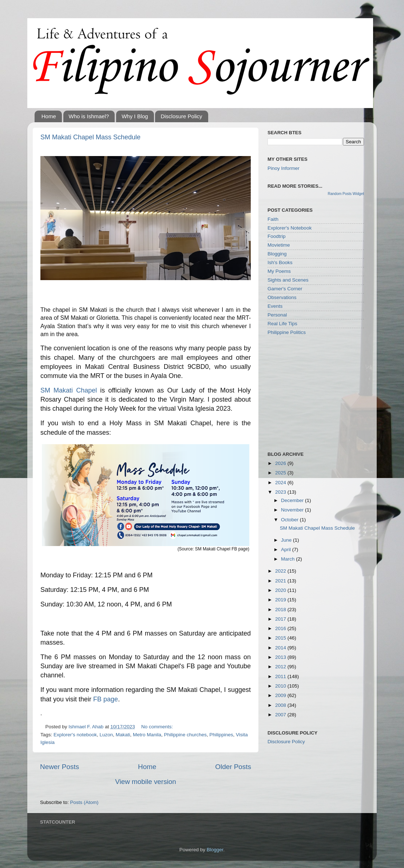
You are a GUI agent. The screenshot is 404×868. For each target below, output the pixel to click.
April (287, 550)
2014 (281, 648)
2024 (281, 483)
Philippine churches (185, 735)
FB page (106, 699)
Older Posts (233, 767)
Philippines (221, 735)
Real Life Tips (282, 324)
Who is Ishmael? (89, 116)
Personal (277, 315)
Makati (123, 735)
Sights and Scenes (288, 280)
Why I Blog (135, 116)
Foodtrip (277, 236)
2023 (281, 492)
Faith (273, 219)
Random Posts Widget (346, 194)
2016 (281, 628)
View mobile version (146, 782)
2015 (281, 638)
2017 (281, 619)
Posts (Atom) (84, 802)
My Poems (279, 271)
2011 (281, 676)
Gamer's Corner (285, 289)
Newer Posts (60, 767)
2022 (281, 571)
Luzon (106, 735)
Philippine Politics (287, 332)
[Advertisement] (322, 393)
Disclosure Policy (181, 116)
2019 (281, 600)
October (290, 520)
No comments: (157, 727)
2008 (281, 705)
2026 (281, 463)
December (293, 500)
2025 (281, 473)
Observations (282, 297)
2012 (281, 667)
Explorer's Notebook (290, 228)
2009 (281, 695)
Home (49, 116)
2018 (281, 610)
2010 (281, 686)
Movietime (279, 245)
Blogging (277, 254)
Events (275, 306)
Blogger (215, 850)
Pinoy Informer (284, 168)
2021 (281, 581)
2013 (281, 657)
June (287, 540)
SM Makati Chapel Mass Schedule (90, 137)
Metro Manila (147, 735)
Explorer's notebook (75, 735)
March (288, 559)
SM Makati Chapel (69, 390)
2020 (281, 590)
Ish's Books (280, 262)
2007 (281, 715)
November (293, 510)
